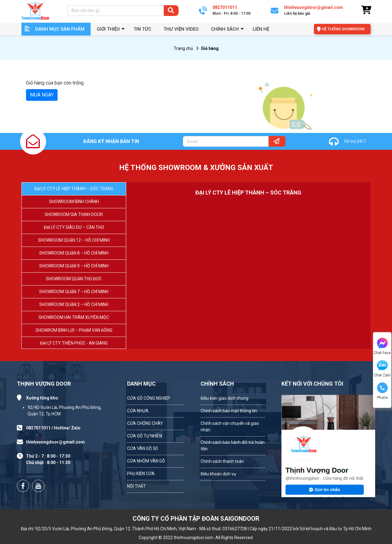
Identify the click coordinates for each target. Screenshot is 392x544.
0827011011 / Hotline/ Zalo (53, 428)
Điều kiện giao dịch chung (224, 398)
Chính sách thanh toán (222, 461)
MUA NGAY (42, 95)
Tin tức (142, 29)
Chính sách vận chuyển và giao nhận (230, 427)
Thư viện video (181, 29)
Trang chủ (183, 48)
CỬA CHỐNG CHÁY (145, 423)
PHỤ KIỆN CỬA (141, 474)
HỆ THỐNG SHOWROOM (343, 29)
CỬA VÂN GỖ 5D (143, 448)
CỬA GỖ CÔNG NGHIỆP (149, 398)
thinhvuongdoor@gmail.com (55, 442)
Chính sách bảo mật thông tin (229, 411)
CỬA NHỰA (138, 411)
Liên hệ (261, 29)
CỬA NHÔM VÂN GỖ (146, 461)
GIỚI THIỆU (108, 29)
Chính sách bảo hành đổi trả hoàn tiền (233, 446)
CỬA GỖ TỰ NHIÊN (145, 436)
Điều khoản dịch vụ (218, 474)
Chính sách (225, 29)
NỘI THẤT (136, 486)
